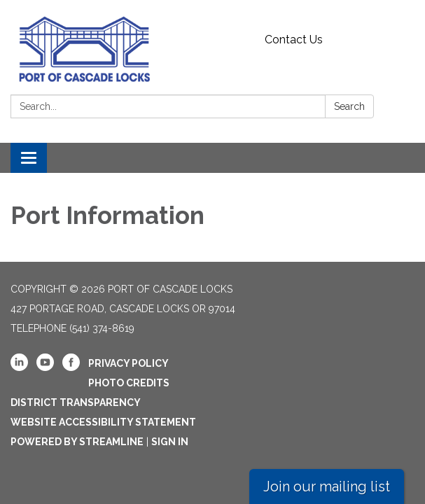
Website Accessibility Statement (103, 422)
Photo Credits (129, 383)
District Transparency (76, 402)
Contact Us (294, 40)
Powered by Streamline (77, 442)
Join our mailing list (327, 486)
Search (349, 106)
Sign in (170, 442)
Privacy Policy (128, 363)
